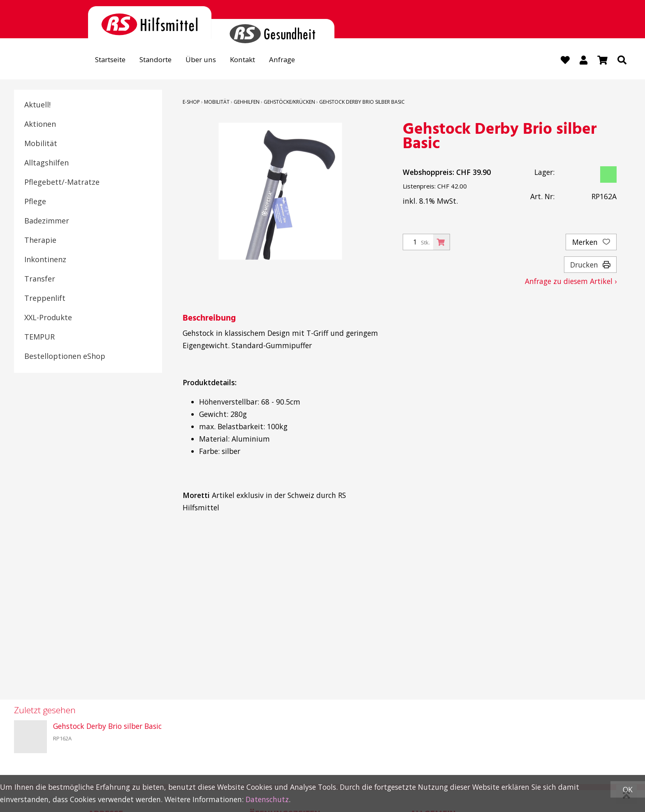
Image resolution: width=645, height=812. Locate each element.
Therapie (40, 240)
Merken (591, 242)
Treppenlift (45, 298)
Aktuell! (37, 105)
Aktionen (40, 124)
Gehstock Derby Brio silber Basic (362, 102)
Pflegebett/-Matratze (62, 182)
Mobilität (41, 143)
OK (628, 789)
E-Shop (191, 102)
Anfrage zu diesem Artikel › (571, 281)
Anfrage (292, 60)
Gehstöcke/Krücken (289, 102)
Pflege (35, 201)
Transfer (40, 279)
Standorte (160, 60)
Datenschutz (267, 799)
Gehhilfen (247, 102)
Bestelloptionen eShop (65, 356)
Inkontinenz (45, 259)
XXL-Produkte (48, 317)
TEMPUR (39, 337)
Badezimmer (47, 221)
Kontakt (251, 60)
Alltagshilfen (46, 163)
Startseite (112, 60)
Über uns (207, 60)
